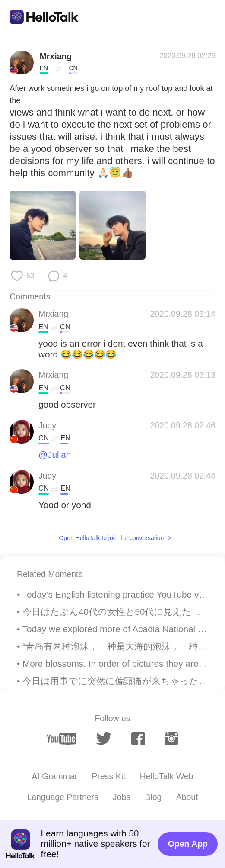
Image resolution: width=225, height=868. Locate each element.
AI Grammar (54, 776)
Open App (188, 844)
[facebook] (138, 739)
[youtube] (62, 739)
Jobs (122, 797)
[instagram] (171, 739)
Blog (154, 797)
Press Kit (109, 776)
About (187, 797)
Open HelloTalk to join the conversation (111, 538)
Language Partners (62, 797)
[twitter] (104, 738)
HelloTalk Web (167, 776)
